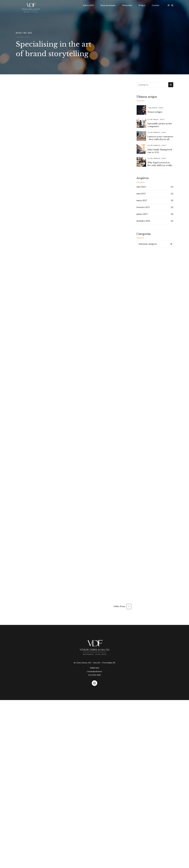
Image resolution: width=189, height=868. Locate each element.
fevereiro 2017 (143, 207)
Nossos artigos (155, 112)
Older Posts (119, 606)
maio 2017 (141, 194)
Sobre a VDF (88, 5)
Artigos (142, 5)
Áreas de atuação (108, 5)
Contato (156, 5)
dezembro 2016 (143, 221)
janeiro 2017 (142, 214)
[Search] (171, 85)
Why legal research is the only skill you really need (160, 165)
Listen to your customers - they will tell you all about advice (160, 139)
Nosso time (127, 5)
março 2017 (142, 200)
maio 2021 (141, 187)
